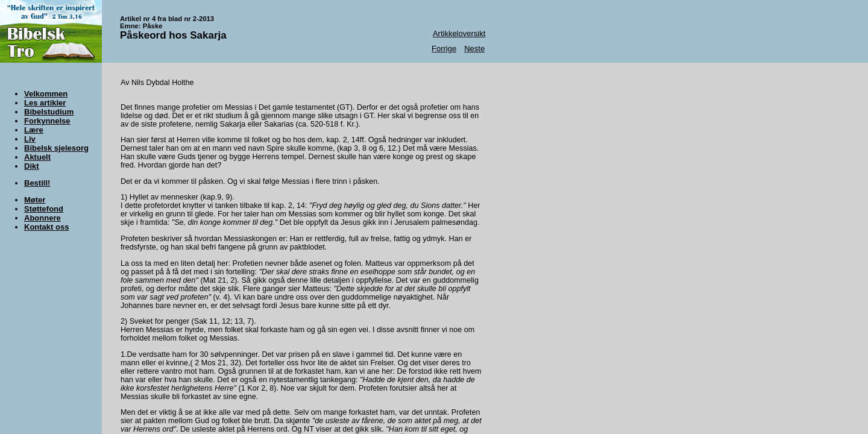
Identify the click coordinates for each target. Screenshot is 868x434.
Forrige (444, 49)
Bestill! (37, 183)
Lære (34, 130)
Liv (30, 139)
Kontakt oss (46, 227)
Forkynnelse (47, 121)
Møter (35, 200)
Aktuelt (37, 157)
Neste (474, 49)
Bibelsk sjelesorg (56, 148)
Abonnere (42, 218)
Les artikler (45, 103)
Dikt (32, 166)
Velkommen (46, 94)
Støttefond (44, 209)
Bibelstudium (49, 112)
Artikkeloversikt (459, 33)
